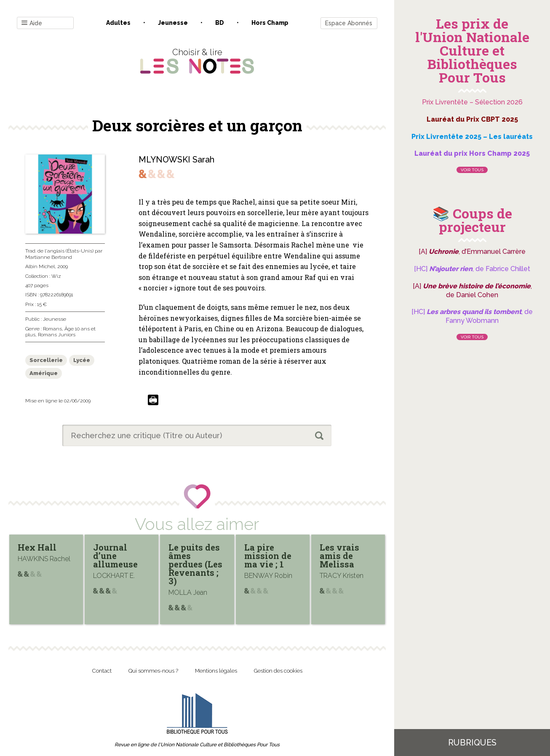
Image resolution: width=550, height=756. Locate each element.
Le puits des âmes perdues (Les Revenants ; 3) (195, 564)
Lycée (82, 360)
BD (220, 23)
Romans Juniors (57, 335)
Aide (32, 23)
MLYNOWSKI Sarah (176, 160)
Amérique (44, 373)
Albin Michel (40, 266)
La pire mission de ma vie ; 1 (268, 556)
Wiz (56, 276)
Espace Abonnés (349, 23)
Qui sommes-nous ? (153, 671)
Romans (52, 329)
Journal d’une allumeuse (115, 556)
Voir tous (472, 170)
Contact (102, 671)
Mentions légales (216, 671)
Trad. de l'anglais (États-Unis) (59, 251)
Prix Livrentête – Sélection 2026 (472, 102)
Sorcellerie (46, 360)
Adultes (118, 23)
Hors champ (270, 23)
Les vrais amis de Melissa (339, 556)
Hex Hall (37, 547)
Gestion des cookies (278, 671)
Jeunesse (173, 23)
